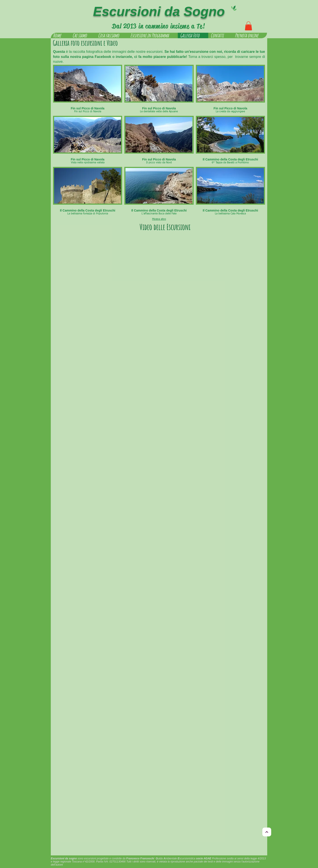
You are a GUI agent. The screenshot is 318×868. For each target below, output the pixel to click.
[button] (248, 26)
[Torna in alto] (267, 832)
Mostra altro (159, 219)
